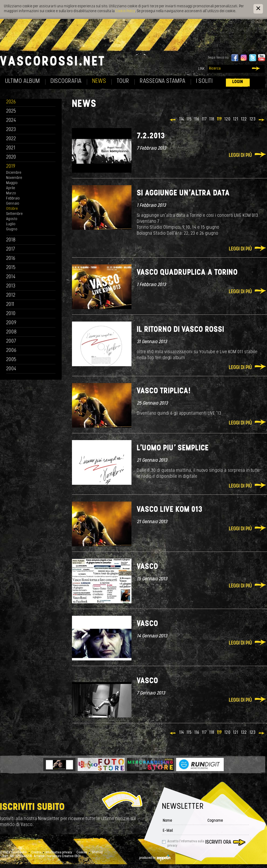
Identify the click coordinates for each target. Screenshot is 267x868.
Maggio (12, 183)
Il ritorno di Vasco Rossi (181, 330)
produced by (155, 858)
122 (244, 119)
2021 (11, 148)
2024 (11, 121)
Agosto (12, 219)
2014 (11, 277)
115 (189, 119)
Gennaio (13, 204)
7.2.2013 (151, 136)
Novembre (14, 178)
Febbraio (13, 199)
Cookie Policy (125, 11)
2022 (11, 139)
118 (212, 119)
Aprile (11, 188)
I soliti (204, 81)
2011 (10, 305)
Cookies (82, 853)
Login (238, 82)
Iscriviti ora (218, 842)
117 (204, 119)
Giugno (12, 229)
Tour (123, 81)
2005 (11, 360)
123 (253, 119)
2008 (11, 332)
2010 (11, 314)
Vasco (148, 567)
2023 (11, 130)
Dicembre (14, 173)
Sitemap (97, 853)
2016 (11, 259)
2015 (11, 268)
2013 (11, 286)
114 (182, 119)
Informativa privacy (59, 853)
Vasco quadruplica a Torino (187, 273)
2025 (11, 111)
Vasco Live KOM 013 (170, 510)
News (99, 81)
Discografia (66, 81)
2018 (11, 240)
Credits (36, 853)
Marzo (11, 193)
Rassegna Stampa (163, 81)
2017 (11, 249)
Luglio (11, 224)
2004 (11, 369)
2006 (11, 351)
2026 (11, 102)
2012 (11, 295)
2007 (11, 341)
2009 (11, 323)
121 (236, 119)
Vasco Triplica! (164, 391)
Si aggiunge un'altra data (183, 193)
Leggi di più (240, 155)
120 (228, 119)
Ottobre (12, 209)
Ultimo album (23, 81)
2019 (11, 167)
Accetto (186, 844)
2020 (11, 157)
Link (202, 69)
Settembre (14, 214)
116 (197, 119)
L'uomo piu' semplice (173, 448)
